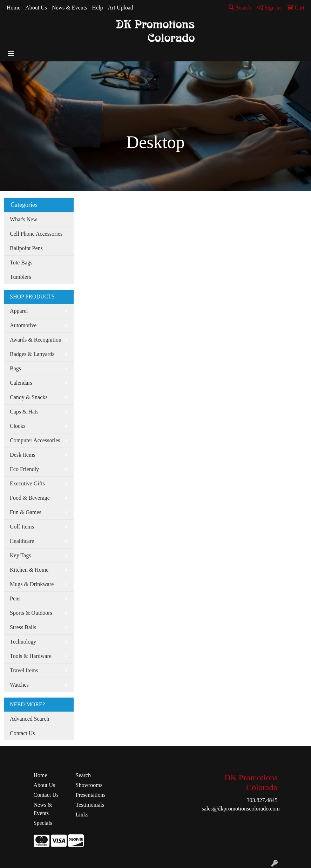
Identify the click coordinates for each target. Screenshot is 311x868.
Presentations (91, 795)
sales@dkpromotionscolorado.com (241, 809)
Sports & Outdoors (31, 613)
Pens (15, 598)
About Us (36, 8)
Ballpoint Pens (26, 248)
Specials (43, 823)
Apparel (19, 311)
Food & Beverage (30, 498)
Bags (15, 368)
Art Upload (120, 8)
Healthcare (22, 541)
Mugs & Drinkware (32, 584)
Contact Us (22, 733)
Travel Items (24, 670)
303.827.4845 (262, 800)
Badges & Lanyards (32, 354)
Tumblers (21, 277)
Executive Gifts (27, 483)
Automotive (23, 325)
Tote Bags (21, 263)
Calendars (21, 383)
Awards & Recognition (36, 340)
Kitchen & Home (29, 570)
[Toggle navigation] (11, 54)
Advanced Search (29, 719)
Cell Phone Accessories (36, 234)
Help (97, 8)
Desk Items (22, 455)
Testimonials (90, 805)
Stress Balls (23, 627)
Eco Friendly (24, 469)
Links (82, 815)
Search (240, 8)
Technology (23, 642)
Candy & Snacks (29, 397)
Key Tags (20, 555)
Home (13, 8)
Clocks (18, 426)
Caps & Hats (24, 412)
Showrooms (89, 785)
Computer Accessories (35, 440)
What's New (23, 219)
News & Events (69, 8)
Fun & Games (26, 512)
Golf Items (22, 527)
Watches (19, 685)
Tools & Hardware (31, 656)
